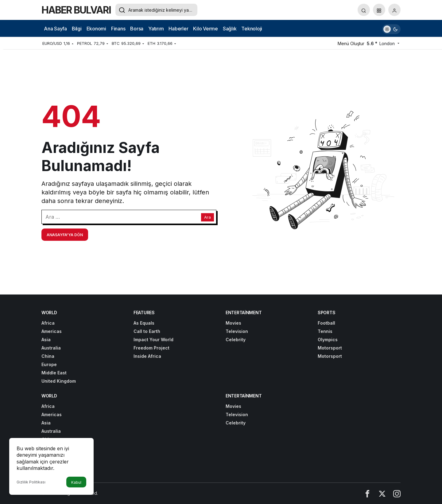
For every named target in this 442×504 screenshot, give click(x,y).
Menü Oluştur (351, 43)
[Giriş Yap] (394, 10)
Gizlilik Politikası (31, 482)
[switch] (391, 28)
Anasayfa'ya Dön (65, 235)
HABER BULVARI (76, 10)
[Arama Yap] (364, 10)
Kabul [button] (76, 482)
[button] (379, 10)
